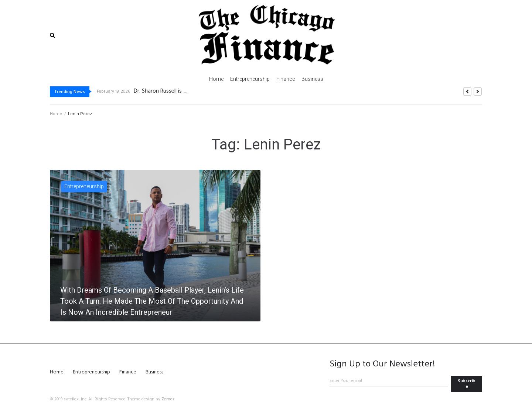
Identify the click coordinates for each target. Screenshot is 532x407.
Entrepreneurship (84, 186)
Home (56, 114)
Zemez (168, 399)
